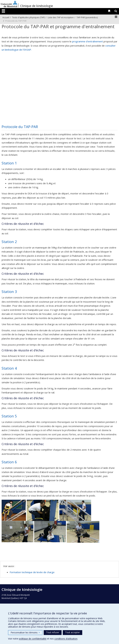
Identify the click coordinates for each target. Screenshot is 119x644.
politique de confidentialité (33, 639)
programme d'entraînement (87, 41)
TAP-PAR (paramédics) (87, 17)
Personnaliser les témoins (25, 632)
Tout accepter (72, 632)
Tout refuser (53, 632)
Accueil (6, 17)
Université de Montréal (9, 4)
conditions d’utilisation (66, 639)
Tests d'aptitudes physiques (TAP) (28, 17)
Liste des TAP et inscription (61, 17)
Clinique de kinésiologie (37, 6)
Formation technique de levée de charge (32, 572)
